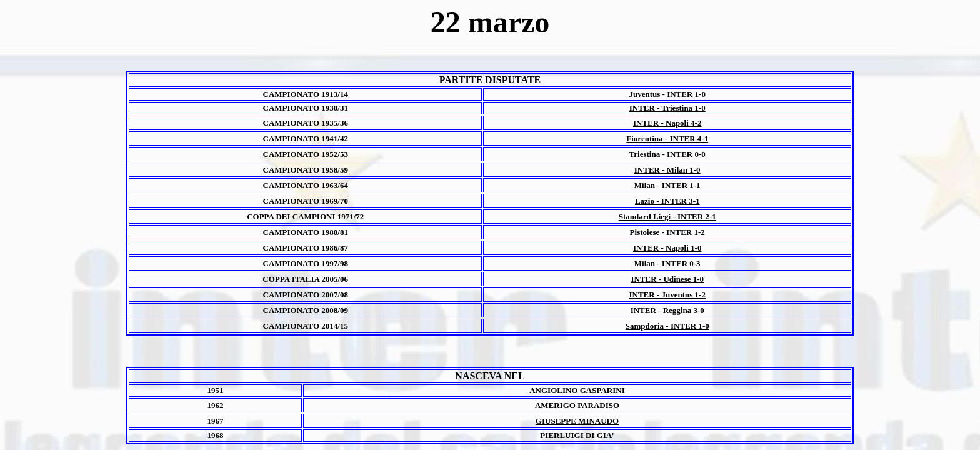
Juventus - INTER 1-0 (667, 94)
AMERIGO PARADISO (577, 405)
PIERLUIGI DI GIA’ (577, 435)
